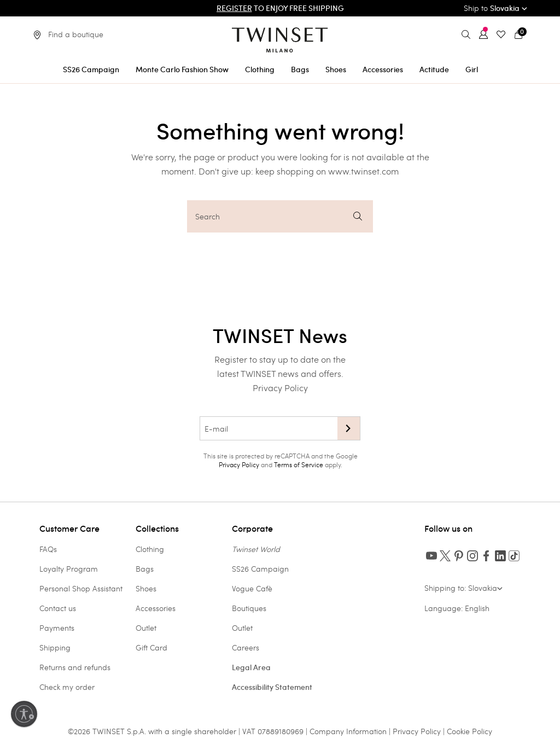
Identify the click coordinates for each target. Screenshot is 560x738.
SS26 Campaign (260, 569)
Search (279, 216)
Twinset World (256, 549)
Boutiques (249, 608)
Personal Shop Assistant (81, 588)
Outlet (146, 628)
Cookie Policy (469, 731)
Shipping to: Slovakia (463, 588)
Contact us (58, 608)
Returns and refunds (75, 667)
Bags (145, 569)
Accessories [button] (383, 69)
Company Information (348, 731)
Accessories (156, 608)
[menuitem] (91, 68)
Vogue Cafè (252, 588)
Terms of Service (299, 464)
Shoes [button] (336, 69)
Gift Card (151, 647)
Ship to (495, 8)
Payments (57, 628)
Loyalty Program (69, 569)
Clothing (150, 549)
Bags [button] (300, 69)
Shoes (146, 588)
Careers (246, 647)
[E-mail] (269, 428)
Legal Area (251, 667)
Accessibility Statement (272, 687)
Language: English (457, 608)
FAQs (48, 549)
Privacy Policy (280, 388)
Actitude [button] (434, 69)
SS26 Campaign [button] (91, 69)
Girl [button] (472, 69)
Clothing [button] (260, 69)
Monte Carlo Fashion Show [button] (182, 69)
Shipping (55, 647)
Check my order (67, 687)
